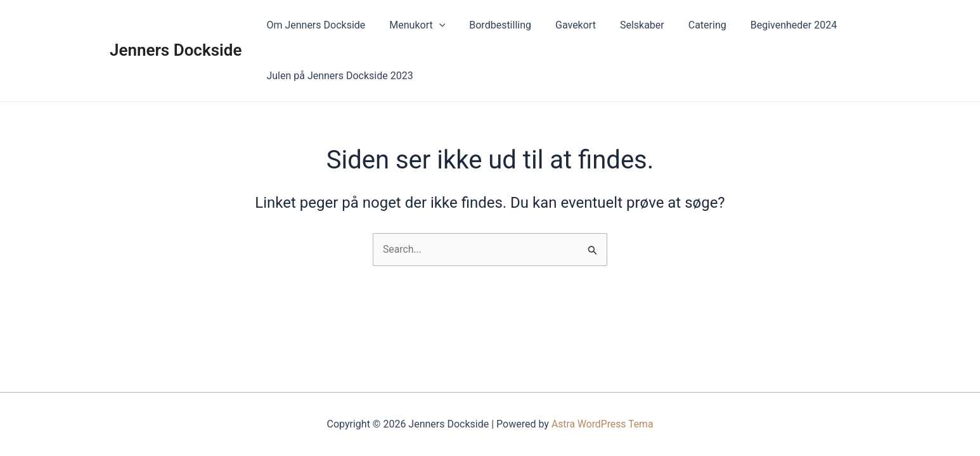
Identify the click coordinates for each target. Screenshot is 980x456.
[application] (434, 25)
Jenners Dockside (176, 50)
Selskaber (625, 25)
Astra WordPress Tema (603, 424)
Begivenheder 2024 (769, 25)
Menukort (411, 25)
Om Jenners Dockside (314, 25)
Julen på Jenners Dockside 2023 (338, 76)
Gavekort (562, 25)
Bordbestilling (491, 25)
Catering (687, 25)
